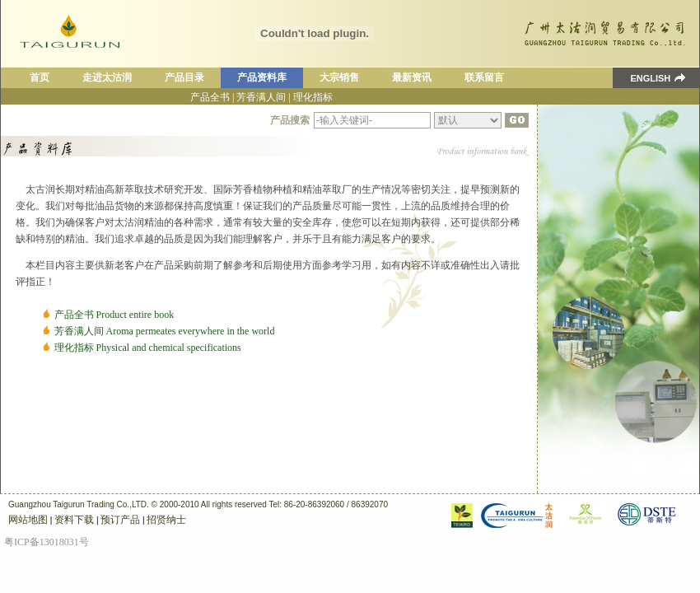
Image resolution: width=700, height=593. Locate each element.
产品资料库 (262, 77)
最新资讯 (412, 77)
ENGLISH (642, 78)
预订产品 (120, 520)
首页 (40, 77)
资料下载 (74, 520)
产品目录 (184, 77)
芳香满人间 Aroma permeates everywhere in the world (165, 331)
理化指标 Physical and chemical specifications (148, 348)
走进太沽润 (107, 77)
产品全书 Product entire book (114, 315)
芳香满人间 (261, 97)
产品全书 (210, 97)
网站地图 (28, 520)
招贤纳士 (166, 520)
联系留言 (484, 77)
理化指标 (313, 97)
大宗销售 (339, 77)
